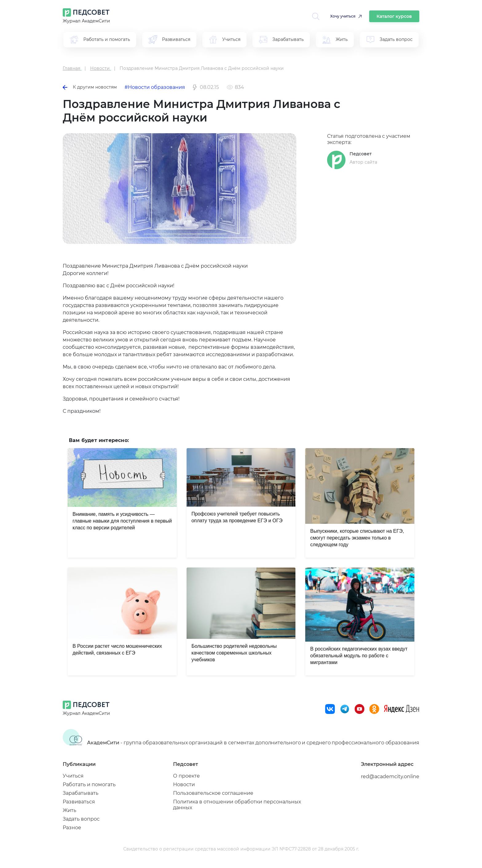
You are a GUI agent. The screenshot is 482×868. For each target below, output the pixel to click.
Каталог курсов (394, 16)
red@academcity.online (390, 776)
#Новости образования (155, 87)
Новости (184, 784)
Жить (69, 810)
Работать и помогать (89, 784)
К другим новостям (90, 87)
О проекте (186, 776)
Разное (72, 828)
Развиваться (79, 802)
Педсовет (361, 154)
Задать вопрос (81, 819)
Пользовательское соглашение (213, 793)
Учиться (73, 776)
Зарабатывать (81, 793)
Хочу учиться (343, 16)
